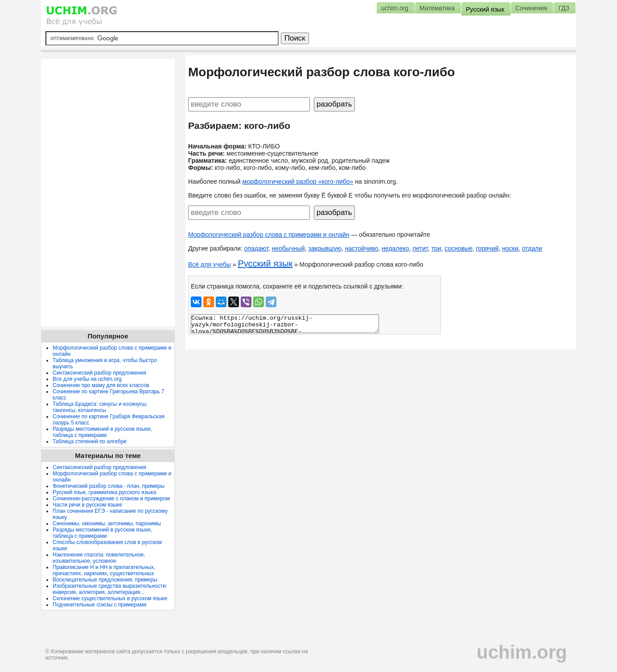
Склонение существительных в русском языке (110, 598)
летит (420, 248)
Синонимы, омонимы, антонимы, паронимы (107, 524)
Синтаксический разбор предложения (99, 373)
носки (510, 248)
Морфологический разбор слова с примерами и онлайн (269, 235)
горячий (487, 248)
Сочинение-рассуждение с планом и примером (111, 499)
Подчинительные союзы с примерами (99, 605)
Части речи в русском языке (87, 505)
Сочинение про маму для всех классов (101, 385)
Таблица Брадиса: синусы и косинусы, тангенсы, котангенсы (100, 407)
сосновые (459, 248)
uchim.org (522, 652)
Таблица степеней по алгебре (90, 441)
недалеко (395, 248)
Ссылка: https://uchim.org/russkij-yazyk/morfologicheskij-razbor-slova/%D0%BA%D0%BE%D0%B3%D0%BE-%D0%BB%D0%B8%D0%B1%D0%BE (285, 324)
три (436, 248)
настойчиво (362, 248)
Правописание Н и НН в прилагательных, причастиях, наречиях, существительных (104, 570)
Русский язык (265, 264)
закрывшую (325, 248)
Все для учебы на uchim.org (87, 379)
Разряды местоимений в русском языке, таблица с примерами (102, 432)
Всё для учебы (210, 264)
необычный (288, 248)
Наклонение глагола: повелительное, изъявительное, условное (99, 558)
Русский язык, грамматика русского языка (104, 492)
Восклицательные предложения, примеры (105, 580)
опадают (256, 248)
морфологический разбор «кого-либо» (298, 181)
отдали (532, 248)
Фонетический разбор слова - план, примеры (109, 486)
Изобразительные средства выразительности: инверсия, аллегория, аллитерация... (110, 589)
